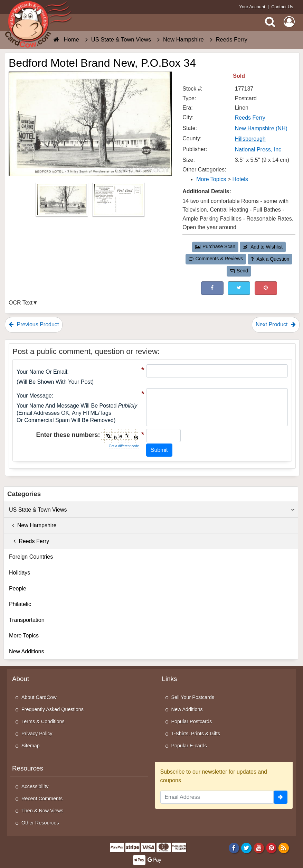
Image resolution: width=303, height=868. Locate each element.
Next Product (276, 324)
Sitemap (31, 746)
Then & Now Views (42, 811)
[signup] (281, 797)
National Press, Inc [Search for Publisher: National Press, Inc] (258, 150)
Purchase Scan (215, 246)
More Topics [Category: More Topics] (211, 179)
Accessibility (35, 786)
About (21, 679)
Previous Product (34, 324)
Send (239, 271)
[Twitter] (247, 848)
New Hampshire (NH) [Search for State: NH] (261, 128)
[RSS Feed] (284, 848)
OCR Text (21, 303)
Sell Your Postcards (193, 697)
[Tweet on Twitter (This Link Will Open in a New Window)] (239, 288)
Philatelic (20, 604)
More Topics (24, 636)
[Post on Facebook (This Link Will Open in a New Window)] (212, 288)
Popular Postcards (192, 721)
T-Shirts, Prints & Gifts (196, 734)
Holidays (20, 573)
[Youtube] (259, 848)
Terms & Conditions (43, 721)
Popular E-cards (189, 746)
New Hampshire (33, 525)
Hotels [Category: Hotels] (240, 179)
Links (170, 679)
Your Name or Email (42, 372)
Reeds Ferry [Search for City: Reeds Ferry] (250, 118)
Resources (28, 768)
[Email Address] (217, 797)
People (18, 589)
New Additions (26, 651)
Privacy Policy (37, 734)
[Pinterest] (271, 848)
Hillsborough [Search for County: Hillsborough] (250, 139)
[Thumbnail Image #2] (119, 201)
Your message (34, 396)
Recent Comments (42, 799)
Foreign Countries (31, 557)
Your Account (252, 7)
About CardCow (39, 697)
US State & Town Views (152, 510)
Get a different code (124, 446)
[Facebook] (234, 848)
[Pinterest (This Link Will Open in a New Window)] (266, 288)
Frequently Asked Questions (53, 709)
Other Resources (40, 823)
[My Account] (289, 22)
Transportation (27, 620)
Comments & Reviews (216, 259)
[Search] (270, 22)
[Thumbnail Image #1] (63, 201)
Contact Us (282, 7)
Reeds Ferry (29, 541)
